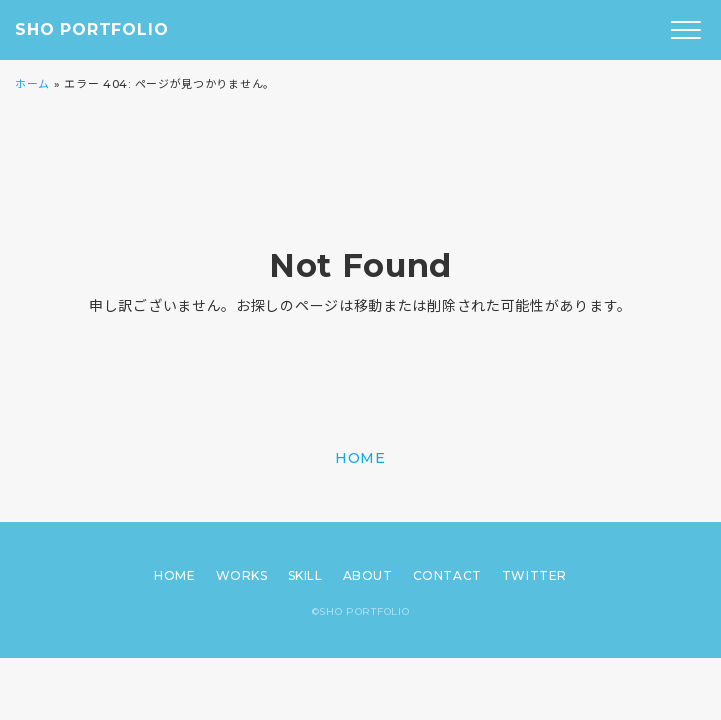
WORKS (242, 575)
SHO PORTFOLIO (91, 29)
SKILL (305, 575)
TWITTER (534, 575)
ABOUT (368, 575)
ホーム (32, 84)
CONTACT (447, 575)
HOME (360, 458)
